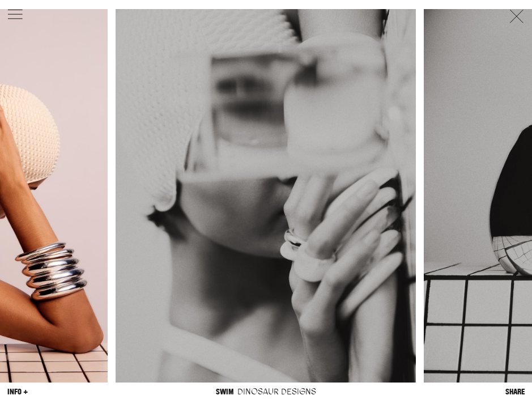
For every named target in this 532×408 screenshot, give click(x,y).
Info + (18, 392)
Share (515, 392)
